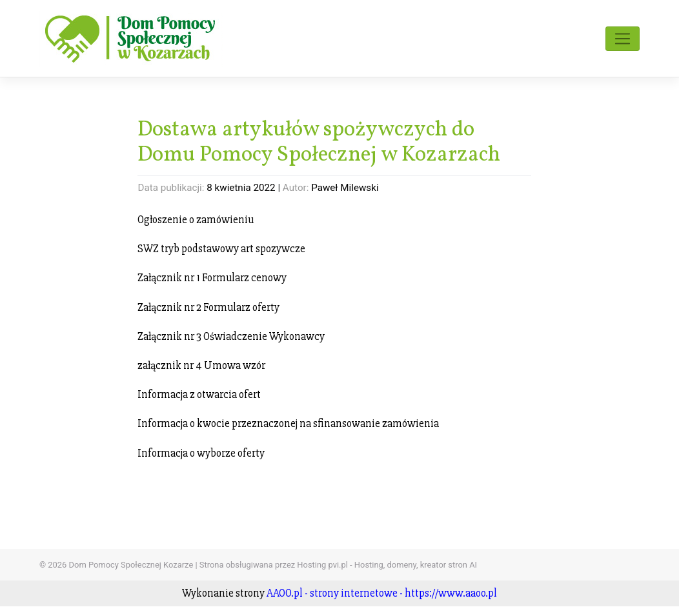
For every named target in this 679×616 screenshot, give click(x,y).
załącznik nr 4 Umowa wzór (201, 365)
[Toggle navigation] (623, 39)
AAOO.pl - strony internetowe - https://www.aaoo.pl (382, 593)
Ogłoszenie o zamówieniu (196, 220)
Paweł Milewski (345, 188)
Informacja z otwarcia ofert (199, 394)
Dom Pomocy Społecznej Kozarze (131, 565)
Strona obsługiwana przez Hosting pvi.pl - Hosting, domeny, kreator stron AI (338, 565)
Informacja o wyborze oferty (201, 453)
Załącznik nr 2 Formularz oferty (208, 307)
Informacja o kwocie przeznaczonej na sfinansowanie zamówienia (288, 423)
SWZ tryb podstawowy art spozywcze (221, 249)
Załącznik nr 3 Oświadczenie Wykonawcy (231, 336)
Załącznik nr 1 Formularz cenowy (212, 278)
